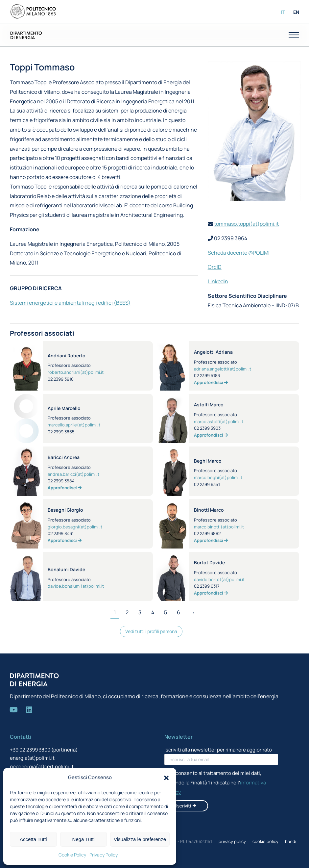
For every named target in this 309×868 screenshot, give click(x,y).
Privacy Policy (104, 855)
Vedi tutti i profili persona (151, 631)
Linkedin (218, 281)
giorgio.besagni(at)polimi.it (75, 527)
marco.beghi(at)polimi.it (218, 477)
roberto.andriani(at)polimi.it (76, 372)
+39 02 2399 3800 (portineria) (44, 750)
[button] (166, 778)
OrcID (215, 267)
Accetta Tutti (33, 839)
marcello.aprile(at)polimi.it (74, 425)
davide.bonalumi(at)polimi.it (76, 586)
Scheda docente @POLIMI (239, 253)
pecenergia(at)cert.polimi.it (42, 766)
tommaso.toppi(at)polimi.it (246, 224)
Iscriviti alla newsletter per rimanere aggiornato (218, 750)
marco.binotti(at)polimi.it (219, 527)
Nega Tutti (83, 839)
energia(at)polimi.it (32, 758)
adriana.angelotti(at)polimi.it (223, 369)
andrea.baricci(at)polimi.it (73, 474)
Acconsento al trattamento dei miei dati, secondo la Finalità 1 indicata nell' (215, 783)
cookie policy (265, 841)
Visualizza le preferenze (140, 839)
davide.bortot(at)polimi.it (219, 579)
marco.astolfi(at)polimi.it (219, 421)
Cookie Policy (72, 855)
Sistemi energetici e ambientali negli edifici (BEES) (70, 303)
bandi (291, 841)
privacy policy (232, 841)
